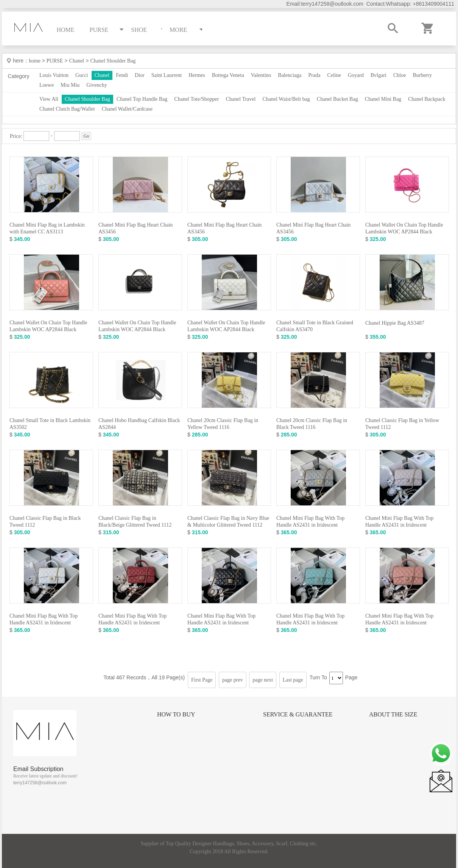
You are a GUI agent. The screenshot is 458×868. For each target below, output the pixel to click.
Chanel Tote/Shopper (196, 99)
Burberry (422, 75)
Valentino (261, 75)
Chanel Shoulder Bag (113, 61)
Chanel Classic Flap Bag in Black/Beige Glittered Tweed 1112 (135, 522)
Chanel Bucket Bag (337, 99)
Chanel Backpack (427, 99)
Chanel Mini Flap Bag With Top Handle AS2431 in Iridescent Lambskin (310, 525)
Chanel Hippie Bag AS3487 (395, 323)
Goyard (356, 75)
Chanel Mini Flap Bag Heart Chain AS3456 (136, 228)
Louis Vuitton (54, 75)
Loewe (47, 85)
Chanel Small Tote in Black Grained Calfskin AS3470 (315, 326)
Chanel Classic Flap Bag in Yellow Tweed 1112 (402, 424)
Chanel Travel (241, 99)
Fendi (122, 75)
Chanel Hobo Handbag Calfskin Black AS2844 (139, 424)
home (35, 61)
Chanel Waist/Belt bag (286, 99)
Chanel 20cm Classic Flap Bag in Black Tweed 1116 (312, 424)
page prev (233, 680)
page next (263, 680)
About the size (393, 714)
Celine (334, 75)
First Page (202, 680)
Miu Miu (70, 85)
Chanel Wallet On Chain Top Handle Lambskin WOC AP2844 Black (404, 228)
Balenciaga (290, 75)
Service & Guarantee (298, 714)
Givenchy (97, 85)
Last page (293, 680)
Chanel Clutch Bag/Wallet (67, 109)
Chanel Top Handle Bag (142, 99)
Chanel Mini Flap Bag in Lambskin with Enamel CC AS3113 (47, 228)
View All (49, 99)
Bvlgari (379, 75)
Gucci (82, 75)
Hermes (197, 75)
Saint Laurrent (167, 75)
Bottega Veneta (228, 75)
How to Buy (176, 714)
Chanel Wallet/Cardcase (127, 109)
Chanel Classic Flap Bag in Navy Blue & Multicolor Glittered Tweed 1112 (228, 522)
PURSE (55, 61)
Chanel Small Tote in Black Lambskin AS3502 (50, 424)
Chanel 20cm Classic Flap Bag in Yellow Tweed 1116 (223, 424)
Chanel (77, 61)
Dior (140, 75)
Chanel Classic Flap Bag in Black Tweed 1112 (45, 522)
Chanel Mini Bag (383, 99)
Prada (315, 75)
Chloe (400, 75)
